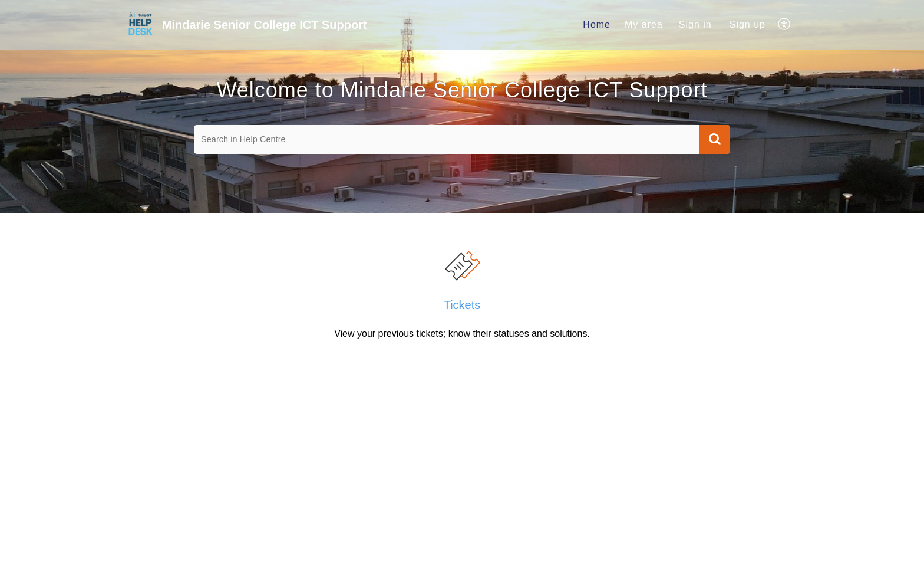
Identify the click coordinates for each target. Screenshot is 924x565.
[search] (447, 140)
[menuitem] (597, 25)
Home (597, 24)
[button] (785, 25)
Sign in (695, 24)
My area (644, 24)
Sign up (748, 24)
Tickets (462, 305)
